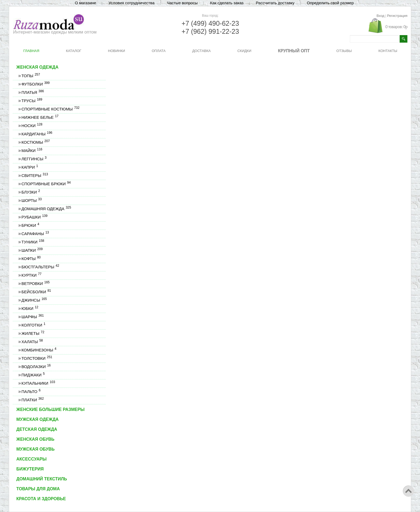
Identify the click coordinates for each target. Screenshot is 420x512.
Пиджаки (33, 375)
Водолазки (36, 367)
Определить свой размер (330, 3)
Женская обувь (35, 439)
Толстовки (37, 358)
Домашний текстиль (42, 479)
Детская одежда (37, 429)
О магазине (85, 3)
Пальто (31, 392)
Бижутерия (30, 469)
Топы (31, 76)
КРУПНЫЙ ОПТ (294, 51)
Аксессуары (31, 459)
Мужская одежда (37, 419)
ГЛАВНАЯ (31, 51)
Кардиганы (37, 134)
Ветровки (35, 283)
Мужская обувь (35, 449)
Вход (380, 16)
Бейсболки (36, 292)
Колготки (33, 325)
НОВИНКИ (117, 51)
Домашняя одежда (46, 209)
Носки (32, 126)
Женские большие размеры (50, 409)
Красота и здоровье (41, 499)
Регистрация (397, 16)
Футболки (35, 84)
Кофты (31, 259)
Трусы (32, 101)
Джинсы (34, 300)
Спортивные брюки (46, 184)
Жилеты (33, 333)
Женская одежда (37, 67)
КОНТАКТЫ (388, 51)
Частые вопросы (182, 3)
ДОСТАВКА (202, 51)
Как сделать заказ (227, 3)
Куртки (31, 275)
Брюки (30, 225)
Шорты (31, 200)
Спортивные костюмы (50, 109)
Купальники (38, 383)
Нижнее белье (40, 117)
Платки (32, 400)
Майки (32, 151)
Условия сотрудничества (132, 3)
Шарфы (32, 317)
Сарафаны (35, 234)
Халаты (32, 342)
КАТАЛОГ (74, 51)
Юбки (30, 308)
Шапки (32, 250)
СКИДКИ (244, 51)
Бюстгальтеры (40, 267)
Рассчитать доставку (275, 3)
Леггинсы (34, 159)
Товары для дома (38, 489)
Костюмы (35, 142)
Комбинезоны (39, 350)
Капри (30, 167)
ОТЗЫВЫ (344, 51)
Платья (33, 92)
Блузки (31, 192)
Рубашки (34, 217)
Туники (33, 242)
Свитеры (35, 175)
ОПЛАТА (159, 51)
